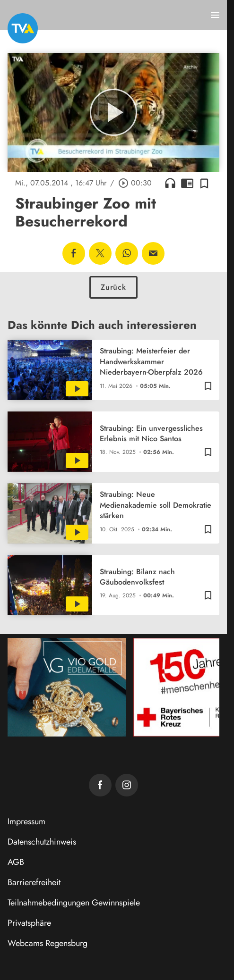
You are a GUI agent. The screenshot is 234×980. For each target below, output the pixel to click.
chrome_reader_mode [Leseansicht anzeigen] (187, 183)
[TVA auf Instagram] (127, 785)
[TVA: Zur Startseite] (23, 28)
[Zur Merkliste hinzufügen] (204, 183)
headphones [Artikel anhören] (170, 183)
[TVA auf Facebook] (100, 785)
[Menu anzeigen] (215, 15)
